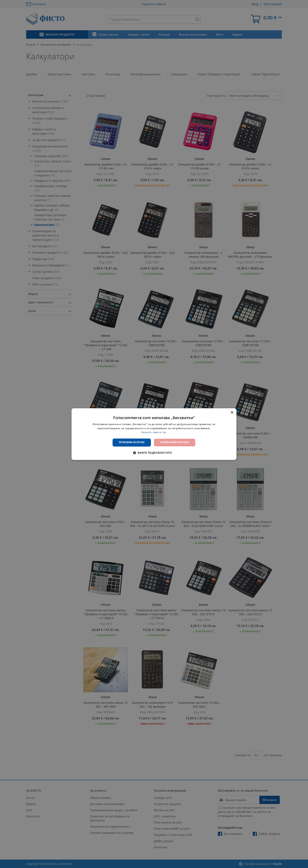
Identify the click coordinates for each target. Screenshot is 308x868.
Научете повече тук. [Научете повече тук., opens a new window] (154, 432)
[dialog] (154, 434)
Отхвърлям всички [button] (175, 442)
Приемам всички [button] (132, 442)
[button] (154, 453)
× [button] (232, 413)
